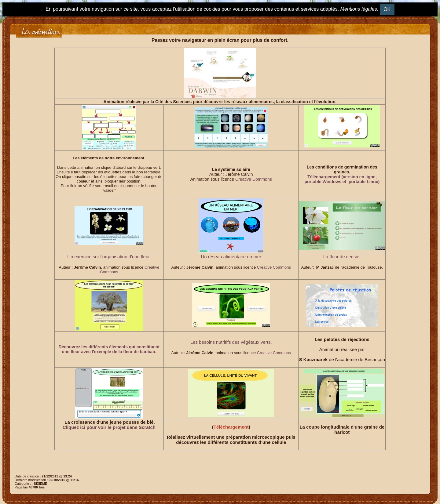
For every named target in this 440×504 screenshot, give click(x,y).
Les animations (41, 31)
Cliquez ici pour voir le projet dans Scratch (109, 427)
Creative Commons (254, 179)
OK (387, 9)
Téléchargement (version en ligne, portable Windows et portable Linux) (342, 179)
